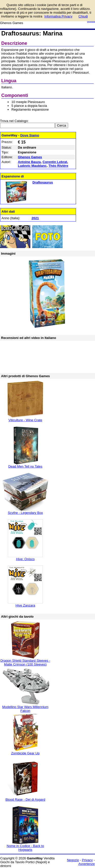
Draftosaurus (43, 182)
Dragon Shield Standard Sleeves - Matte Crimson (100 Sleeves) (25, 662)
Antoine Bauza (29, 162)
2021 (35, 218)
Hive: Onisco (25, 559)
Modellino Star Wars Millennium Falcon (25, 709)
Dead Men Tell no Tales (25, 466)
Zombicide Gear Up (25, 753)
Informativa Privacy (58, 16)
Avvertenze (87, 864)
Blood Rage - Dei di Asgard (25, 800)
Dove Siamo (30, 135)
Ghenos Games (30, 157)
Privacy (87, 860)
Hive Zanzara (25, 605)
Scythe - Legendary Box (25, 513)
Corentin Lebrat (55, 162)
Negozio (73, 860)
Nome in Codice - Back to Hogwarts (25, 848)
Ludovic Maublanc (32, 166)
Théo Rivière (58, 166)
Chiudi (83, 16)
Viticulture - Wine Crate (25, 420)
